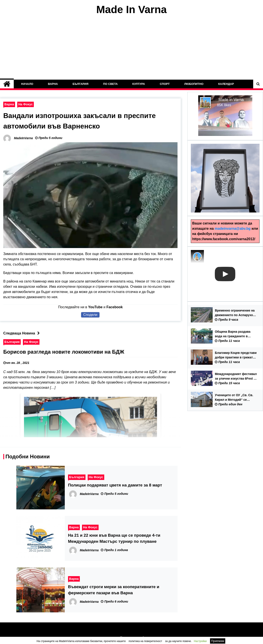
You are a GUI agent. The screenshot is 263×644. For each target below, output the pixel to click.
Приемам (218, 641)
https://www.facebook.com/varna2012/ (224, 239)
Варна (53, 84)
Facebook (115, 307)
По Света (110, 84)
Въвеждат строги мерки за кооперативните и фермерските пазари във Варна (114, 590)
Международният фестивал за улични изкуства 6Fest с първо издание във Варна (236, 377)
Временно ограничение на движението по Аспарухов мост (235, 313)
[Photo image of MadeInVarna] (197, 257)
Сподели (90, 315)
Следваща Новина (23, 333)
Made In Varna (132, 9)
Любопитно (194, 84)
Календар (226, 84)
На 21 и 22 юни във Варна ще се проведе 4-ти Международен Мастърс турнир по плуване (114, 538)
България (81, 84)
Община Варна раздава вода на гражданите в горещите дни (233, 334)
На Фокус (26, 104)
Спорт (165, 84)
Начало (27, 84)
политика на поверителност (145, 641)
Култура (139, 84)
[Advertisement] (131, 48)
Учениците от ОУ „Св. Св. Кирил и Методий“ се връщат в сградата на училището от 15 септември (236, 398)
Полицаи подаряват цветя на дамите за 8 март (115, 485)
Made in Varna (231, 100)
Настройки (200, 641)
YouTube (95, 307)
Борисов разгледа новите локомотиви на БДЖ (64, 352)
